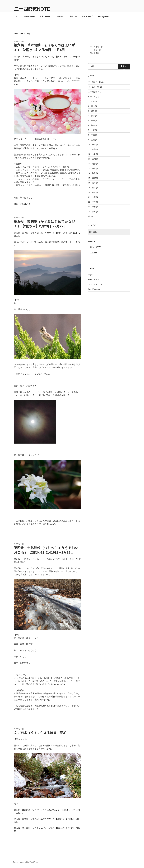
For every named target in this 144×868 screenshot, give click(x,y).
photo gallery (103, 17)
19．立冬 (92, 188)
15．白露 (92, 168)
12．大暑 (92, 154)
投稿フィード (94, 279)
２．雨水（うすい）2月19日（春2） (41, 733)
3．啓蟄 (91, 111)
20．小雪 (92, 192)
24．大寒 (92, 212)
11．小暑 (92, 149)
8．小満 (91, 135)
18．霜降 (92, 183)
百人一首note (95, 247)
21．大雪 (92, 197)
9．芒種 (91, 140)
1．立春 (91, 101)
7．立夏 (91, 130)
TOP (15, 17)
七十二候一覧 (45, 17)
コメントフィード (95, 284)
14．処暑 (92, 164)
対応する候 (95, 53)
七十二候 (73, 17)
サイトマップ (87, 17)
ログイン (92, 275)
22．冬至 (92, 202)
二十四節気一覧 (29, 17)
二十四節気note (32, 9)
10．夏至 (92, 144)
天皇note (94, 252)
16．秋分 (92, 173)
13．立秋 (92, 159)
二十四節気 (60, 17)
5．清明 (91, 121)
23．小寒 (92, 207)
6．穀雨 (91, 125)
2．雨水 (91, 106)
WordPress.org (94, 289)
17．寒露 (92, 178)
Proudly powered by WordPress (26, 862)
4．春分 (91, 116)
